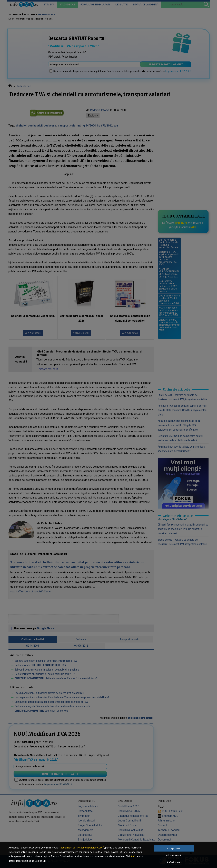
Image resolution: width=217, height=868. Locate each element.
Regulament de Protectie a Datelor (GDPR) (82, 848)
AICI (133, 856)
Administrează (174, 855)
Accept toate (174, 848)
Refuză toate (174, 862)
